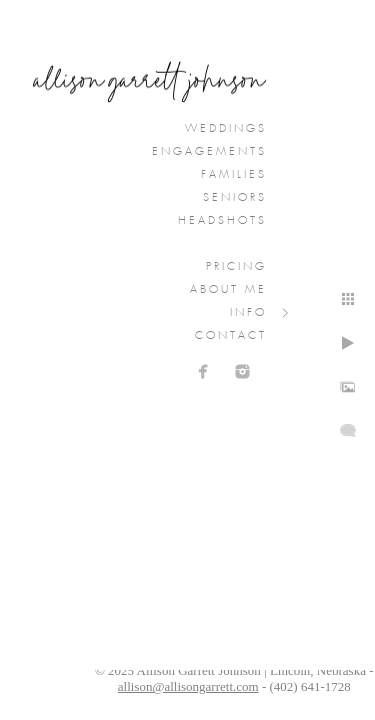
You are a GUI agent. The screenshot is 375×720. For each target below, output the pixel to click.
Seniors (235, 198)
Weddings (226, 129)
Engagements (209, 152)
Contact (231, 336)
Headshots (222, 221)
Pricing (236, 267)
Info (248, 313)
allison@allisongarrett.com (188, 686)
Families (234, 175)
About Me (228, 290)
